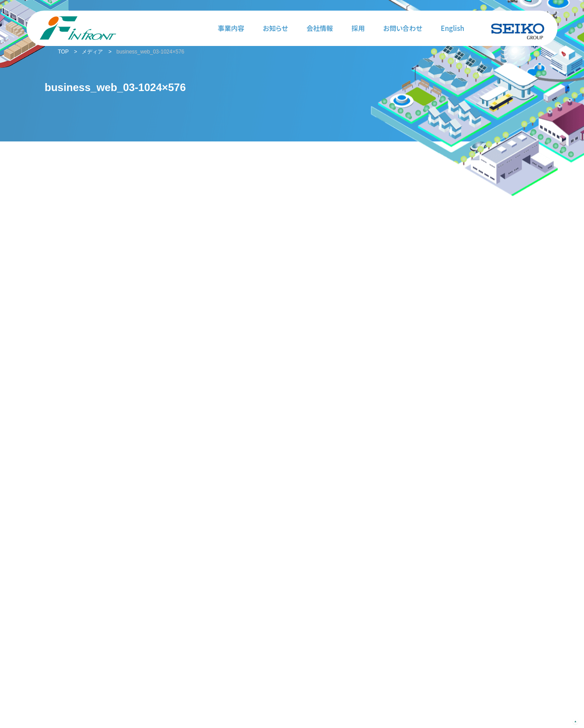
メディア (92, 52)
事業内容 (231, 28)
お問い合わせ (403, 28)
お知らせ (275, 28)
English (453, 28)
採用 (358, 28)
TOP (63, 52)
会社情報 (320, 28)
